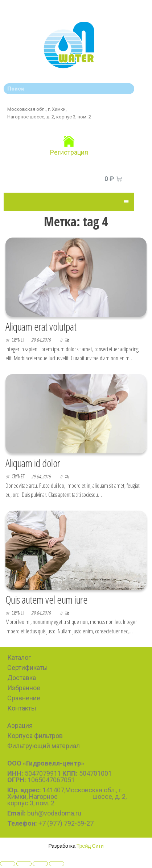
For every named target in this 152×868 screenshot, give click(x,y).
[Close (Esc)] (8, 864)
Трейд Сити (90, 846)
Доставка (22, 678)
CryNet (19, 340)
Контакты (22, 708)
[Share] (24, 864)
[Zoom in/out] (57, 864)
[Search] (127, 89)
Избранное (24, 688)
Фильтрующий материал (44, 746)
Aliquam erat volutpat (41, 326)
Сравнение (24, 698)
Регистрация (69, 152)
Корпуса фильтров (35, 736)
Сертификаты (28, 668)
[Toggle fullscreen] (40, 864)
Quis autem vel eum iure (46, 599)
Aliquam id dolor (33, 463)
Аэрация (20, 726)
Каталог (19, 657)
